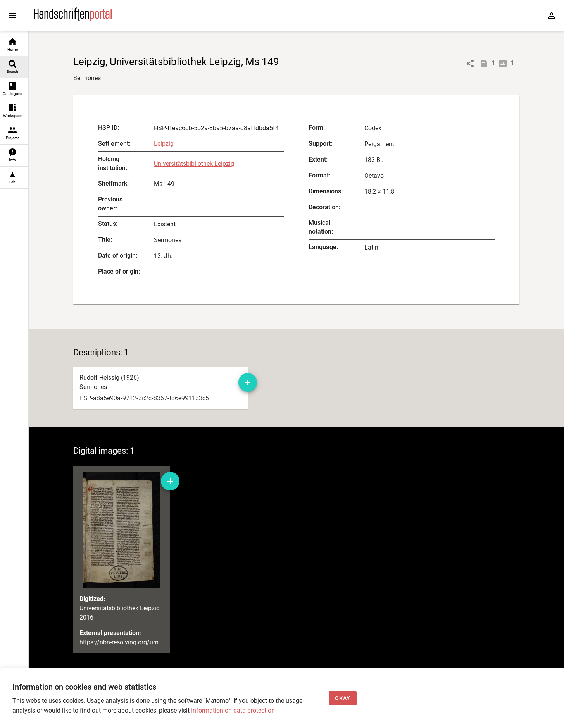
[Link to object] (470, 64)
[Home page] (73, 19)
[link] (14, 45)
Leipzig (164, 144)
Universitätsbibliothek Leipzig (194, 164)
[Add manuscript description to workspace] (248, 382)
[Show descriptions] (486, 64)
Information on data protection (233, 710)
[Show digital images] (504, 64)
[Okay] (343, 698)
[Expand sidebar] (12, 15)
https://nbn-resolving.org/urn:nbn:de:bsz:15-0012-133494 (158, 642)
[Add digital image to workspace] (170, 481)
